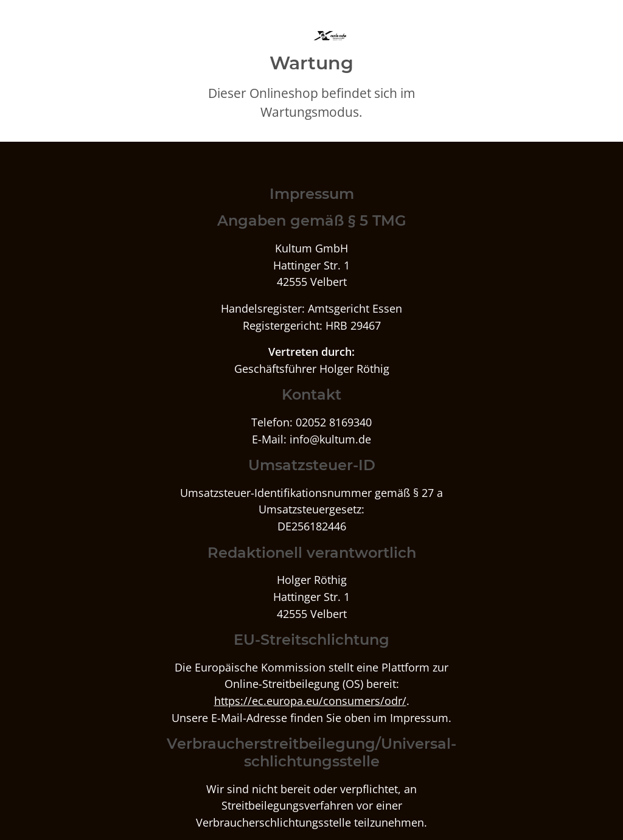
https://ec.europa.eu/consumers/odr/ (310, 700)
